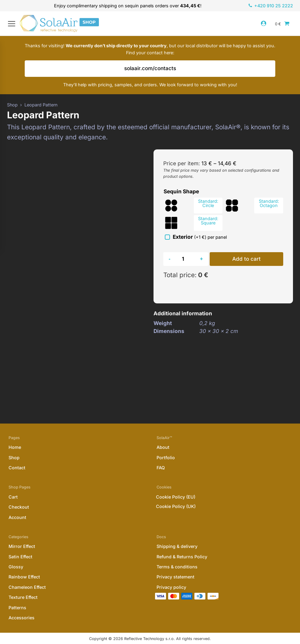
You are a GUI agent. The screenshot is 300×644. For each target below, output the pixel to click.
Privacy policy (171, 576)
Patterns (17, 597)
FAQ (161, 457)
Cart (13, 486)
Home (15, 436)
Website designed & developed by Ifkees (150, 637)
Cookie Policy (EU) (176, 486)
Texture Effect (23, 587)
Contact (17, 457)
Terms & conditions (177, 556)
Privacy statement (175, 566)
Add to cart (247, 262)
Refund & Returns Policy (182, 546)
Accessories (22, 607)
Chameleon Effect (27, 576)
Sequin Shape (181, 194)
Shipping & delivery (177, 536)
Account (17, 506)
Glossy (16, 556)
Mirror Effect (22, 536)
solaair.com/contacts (150, 71)
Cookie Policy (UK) (176, 495)
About (163, 436)
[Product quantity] (186, 262)
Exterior (200, 240)
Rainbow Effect (24, 566)
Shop (14, 447)
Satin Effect (20, 546)
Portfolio (166, 447)
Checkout (19, 496)
